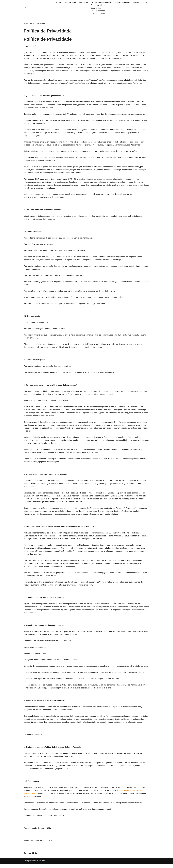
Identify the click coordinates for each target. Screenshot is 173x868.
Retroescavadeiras (98, 5)
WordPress (41, 865)
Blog (147, 2)
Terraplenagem (70, 2)
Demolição (83, 2)
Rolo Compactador (98, 14)
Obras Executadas (122, 2)
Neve (26, 865)
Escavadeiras (96, 8)
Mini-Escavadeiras (98, 11)
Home (26, 24)
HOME (58, 2)
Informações (137, 2)
